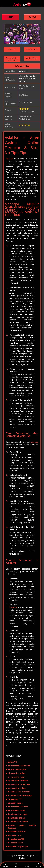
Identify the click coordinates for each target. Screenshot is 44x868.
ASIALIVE (23, 71)
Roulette (13, 607)
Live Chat (5, 865)
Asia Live (34, 442)
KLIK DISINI (25, 125)
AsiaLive (9, 159)
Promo (38, 865)
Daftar (28, 865)
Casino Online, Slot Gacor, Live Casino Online (28, 79)
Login (16, 865)
